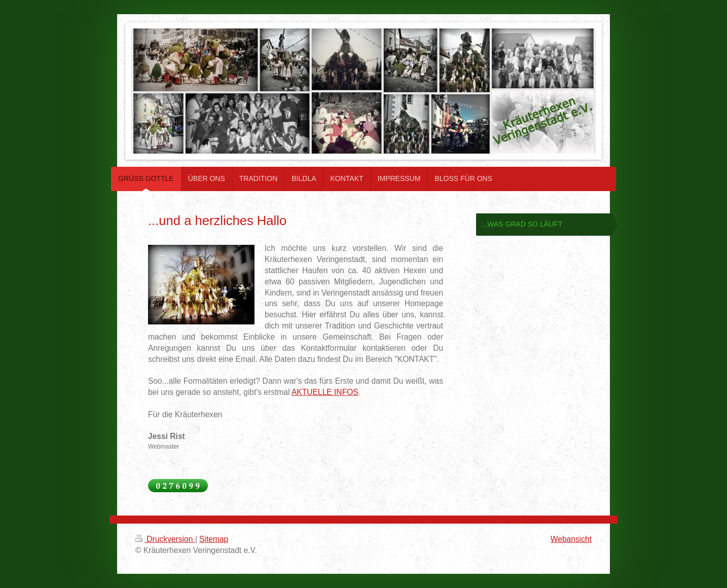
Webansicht (571, 539)
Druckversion (165, 539)
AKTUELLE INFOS (325, 392)
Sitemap (214, 539)
